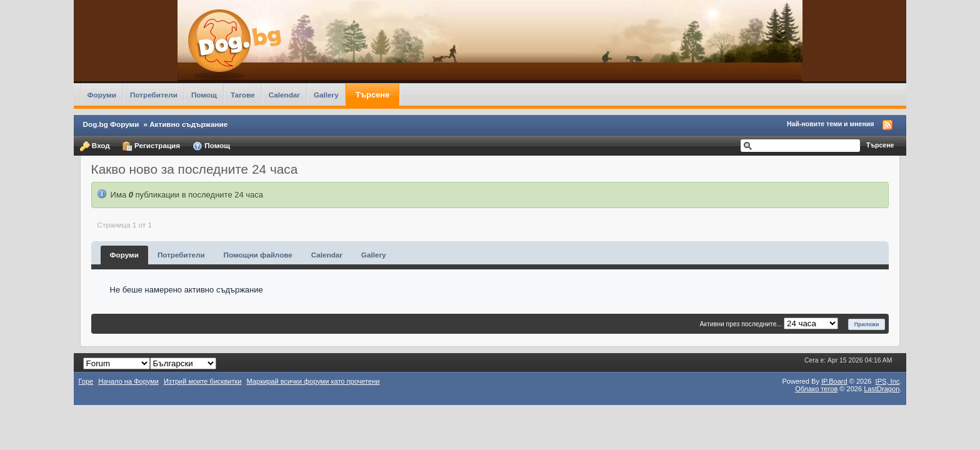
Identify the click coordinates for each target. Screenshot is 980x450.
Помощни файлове (258, 255)
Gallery (326, 95)
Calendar (284, 95)
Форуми (102, 95)
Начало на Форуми (128, 381)
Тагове (243, 95)
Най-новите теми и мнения (830, 124)
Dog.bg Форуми (111, 124)
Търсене (373, 95)
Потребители (154, 95)
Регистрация (151, 146)
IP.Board (834, 381)
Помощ (204, 95)
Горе (86, 381)
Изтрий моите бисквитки (203, 381)
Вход (95, 146)
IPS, (888, 381)
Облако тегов (816, 389)
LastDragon (882, 389)
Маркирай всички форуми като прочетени (313, 381)
